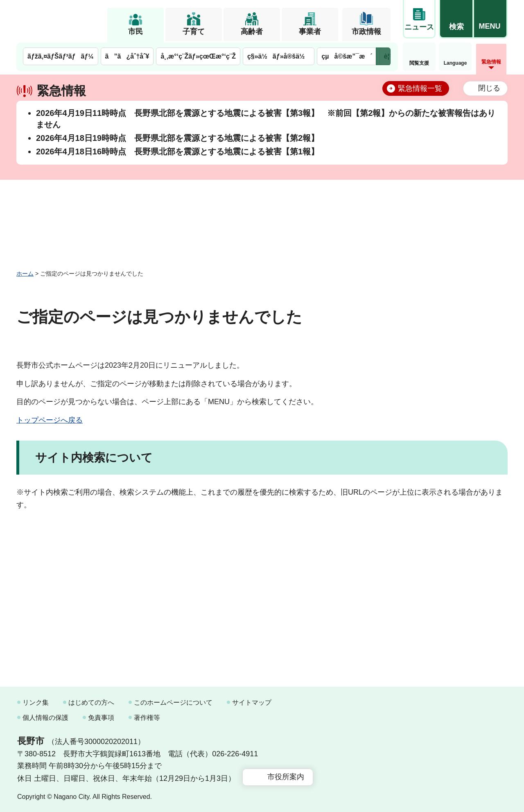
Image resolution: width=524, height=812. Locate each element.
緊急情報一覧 (420, 88)
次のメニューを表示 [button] (383, 56)
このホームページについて (173, 702)
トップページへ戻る (50, 420)
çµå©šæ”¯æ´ (347, 56)
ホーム (25, 274)
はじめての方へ (91, 702)
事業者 (310, 32)
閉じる (489, 88)
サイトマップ (252, 702)
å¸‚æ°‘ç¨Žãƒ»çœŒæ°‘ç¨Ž (198, 56)
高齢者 (252, 32)
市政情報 (366, 32)
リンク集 (36, 702)
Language (455, 63)
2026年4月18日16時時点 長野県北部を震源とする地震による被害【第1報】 (177, 152)
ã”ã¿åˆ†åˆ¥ (127, 56)
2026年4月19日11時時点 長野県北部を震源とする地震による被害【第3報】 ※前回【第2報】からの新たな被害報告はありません (266, 119)
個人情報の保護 (45, 718)
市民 (136, 32)
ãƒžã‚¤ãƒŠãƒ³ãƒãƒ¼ (61, 56)
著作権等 (147, 718)
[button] (456, 19)
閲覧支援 (419, 63)
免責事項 (101, 718)
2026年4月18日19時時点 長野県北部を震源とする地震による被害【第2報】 (177, 138)
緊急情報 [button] (491, 62)
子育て (194, 32)
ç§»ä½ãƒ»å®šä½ (279, 56)
